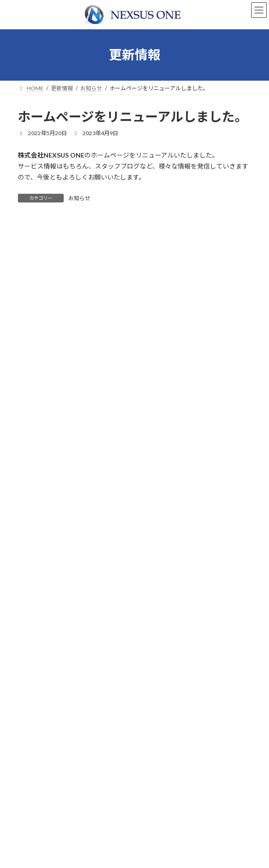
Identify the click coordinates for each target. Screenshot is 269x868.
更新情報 (34, 833)
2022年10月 (38, 514)
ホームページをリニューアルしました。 (75, 464)
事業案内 (34, 769)
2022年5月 (37, 531)
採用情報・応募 (43, 801)
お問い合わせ (40, 817)
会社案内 (34, 785)
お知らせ (79, 198)
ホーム (32, 753)
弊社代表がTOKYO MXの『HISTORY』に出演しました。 (101, 431)
